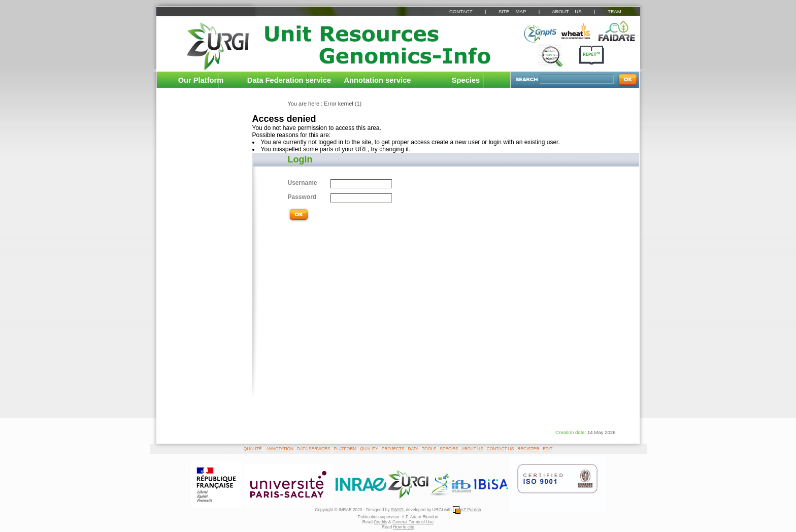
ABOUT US (567, 11)
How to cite (403, 527)
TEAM (615, 11)
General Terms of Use (413, 522)
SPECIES (449, 449)
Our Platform (201, 80)
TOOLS (429, 449)
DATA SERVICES (313, 449)
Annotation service (378, 80)
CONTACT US (501, 449)
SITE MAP (512, 11)
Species (466, 80)
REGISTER (528, 449)
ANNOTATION (280, 449)
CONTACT (461, 11)
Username (303, 183)
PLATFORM (345, 449)
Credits (380, 522)
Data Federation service (289, 80)
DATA (413, 449)
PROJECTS (393, 449)
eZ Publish (467, 510)
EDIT (548, 449)
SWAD (397, 510)
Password (302, 197)
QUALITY (369, 449)
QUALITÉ (253, 449)
